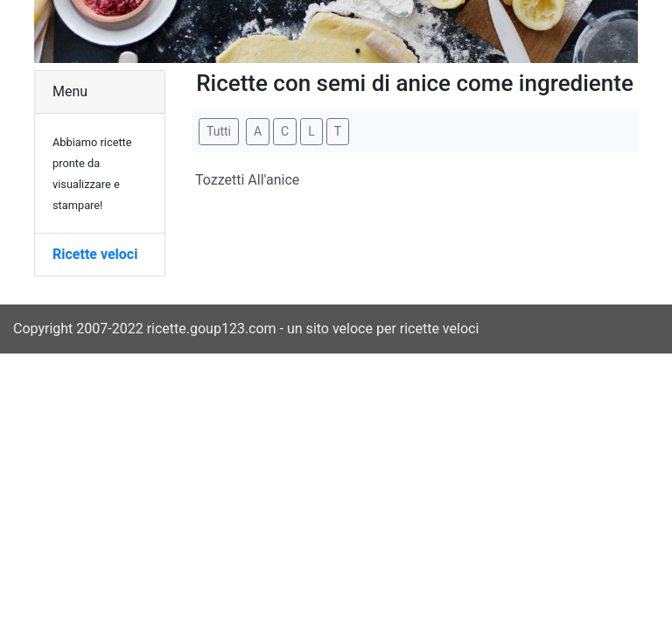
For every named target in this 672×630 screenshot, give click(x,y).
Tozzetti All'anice (247, 180)
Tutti (219, 131)
